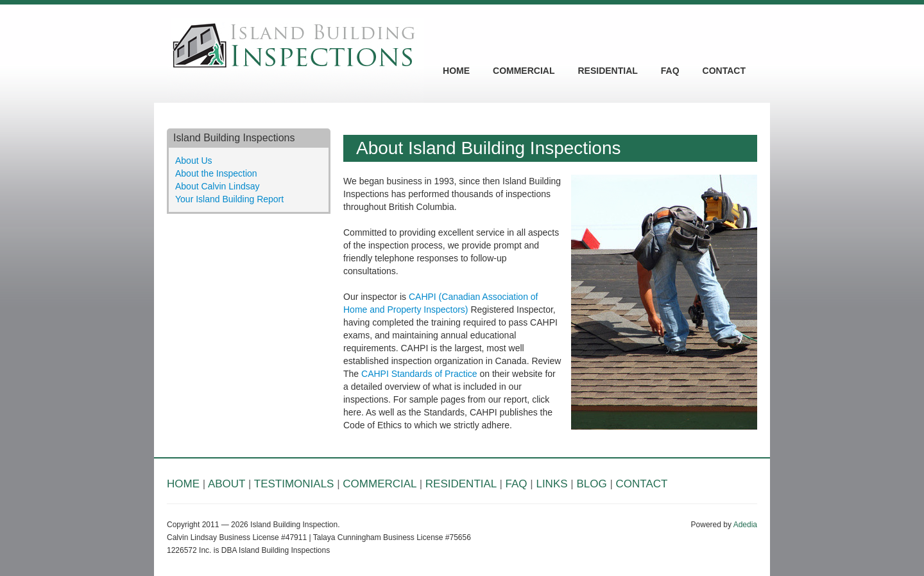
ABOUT (227, 484)
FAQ (670, 71)
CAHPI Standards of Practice (419, 374)
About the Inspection (216, 173)
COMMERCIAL (524, 71)
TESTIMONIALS (294, 484)
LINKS (552, 484)
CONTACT (724, 71)
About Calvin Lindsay (218, 186)
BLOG (591, 484)
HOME (456, 71)
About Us (194, 161)
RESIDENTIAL (607, 71)
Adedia (745, 525)
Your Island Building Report (229, 199)
